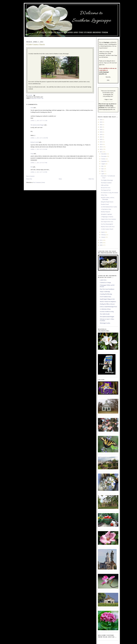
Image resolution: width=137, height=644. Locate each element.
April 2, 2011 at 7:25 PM (39, 172)
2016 (101, 139)
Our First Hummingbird (107, 224)
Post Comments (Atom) (39, 182)
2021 (101, 127)
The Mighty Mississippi (107, 180)
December (104, 154)
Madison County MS (37, 98)
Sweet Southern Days (106, 297)
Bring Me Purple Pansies (107, 202)
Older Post (91, 179)
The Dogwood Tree (106, 190)
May (103, 171)
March (103, 232)
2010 (101, 240)
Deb (32, 167)
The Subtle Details (105, 314)
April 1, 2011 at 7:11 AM (39, 121)
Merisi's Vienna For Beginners (108, 302)
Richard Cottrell (35, 142)
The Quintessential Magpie (37, 125)
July (103, 166)
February (104, 235)
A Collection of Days (105, 309)
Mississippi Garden (105, 323)
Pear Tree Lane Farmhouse (107, 289)
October (103, 159)
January (103, 237)
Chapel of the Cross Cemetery (108, 219)
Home (60, 179)
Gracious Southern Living (107, 312)
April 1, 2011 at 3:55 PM (39, 149)
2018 (101, 134)
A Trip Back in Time (106, 209)
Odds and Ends (105, 185)
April (103, 174)
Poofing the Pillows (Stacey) (107, 304)
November (104, 156)
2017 (101, 137)
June (103, 169)
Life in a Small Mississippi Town (108, 307)
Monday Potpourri (106, 212)
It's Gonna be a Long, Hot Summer (110, 193)
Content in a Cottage (105, 283)
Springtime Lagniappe (106, 214)
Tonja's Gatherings (105, 292)
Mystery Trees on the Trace (108, 227)
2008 (101, 245)
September (104, 161)
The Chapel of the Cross (107, 222)
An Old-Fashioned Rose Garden (109, 207)
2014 (101, 144)
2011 (101, 152)
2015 (101, 142)
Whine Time (104, 195)
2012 (101, 149)
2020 (101, 129)
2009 (101, 243)
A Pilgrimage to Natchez (107, 217)
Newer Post (29, 179)
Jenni (32, 108)
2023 (101, 122)
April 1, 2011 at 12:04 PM (39, 138)
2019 (101, 132)
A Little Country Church (35, 45)
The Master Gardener (106, 183)
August (103, 164)
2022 (101, 125)
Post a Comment (30, 176)
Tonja (32, 154)
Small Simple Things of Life (107, 299)
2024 (101, 120)
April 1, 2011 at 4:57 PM (39, 163)
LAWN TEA (103, 280)
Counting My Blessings (106, 294)
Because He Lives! (106, 188)
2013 (101, 147)
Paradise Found (105, 204)
